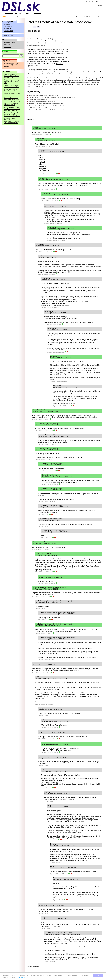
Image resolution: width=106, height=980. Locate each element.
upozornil (60, 63)
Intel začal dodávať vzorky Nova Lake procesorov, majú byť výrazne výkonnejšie (12, 109)
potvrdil (37, 74)
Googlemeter (8, 47)
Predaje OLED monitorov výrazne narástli (38, 100)
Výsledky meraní (9, 31)
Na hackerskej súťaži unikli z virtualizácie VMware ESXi (12, 94)
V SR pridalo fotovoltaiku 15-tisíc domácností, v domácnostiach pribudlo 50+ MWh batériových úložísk (12, 121)
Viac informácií (23, 978)
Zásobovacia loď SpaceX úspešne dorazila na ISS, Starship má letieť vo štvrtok (12, 114)
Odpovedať (35, 135)
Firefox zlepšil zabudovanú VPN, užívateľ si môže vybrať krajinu (43, 95)
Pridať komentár (33, 967)
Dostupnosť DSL (9, 26)
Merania (13, 42)
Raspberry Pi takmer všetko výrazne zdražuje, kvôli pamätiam (12, 65)
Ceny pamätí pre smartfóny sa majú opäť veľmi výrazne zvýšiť (12, 81)
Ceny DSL (7, 24)
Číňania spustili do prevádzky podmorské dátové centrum (12, 86)
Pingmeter (7, 45)
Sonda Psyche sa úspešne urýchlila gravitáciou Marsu (12, 98)
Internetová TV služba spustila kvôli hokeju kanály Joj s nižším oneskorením (12, 103)
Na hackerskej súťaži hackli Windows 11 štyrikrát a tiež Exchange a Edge (12, 76)
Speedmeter (7, 42)
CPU (39, 27)
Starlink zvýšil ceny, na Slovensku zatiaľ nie (10, 90)
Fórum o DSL (8, 28)
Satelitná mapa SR (9, 35)
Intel (35, 27)
